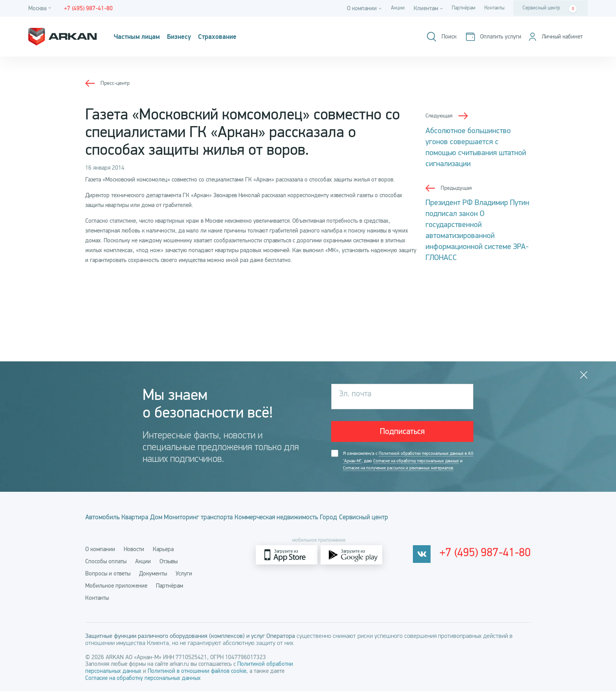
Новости (134, 556)
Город (400, 527)
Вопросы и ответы (108, 580)
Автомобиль (103, 527)
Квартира (149, 527)
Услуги (184, 580)
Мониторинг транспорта (239, 527)
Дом (183, 527)
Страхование (247, 37)
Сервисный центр (550, 9)
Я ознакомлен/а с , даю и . (405, 467)
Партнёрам (457, 8)
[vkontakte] (432, 562)
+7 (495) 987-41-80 (491, 562)
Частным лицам (145, 37)
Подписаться (402, 432)
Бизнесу (199, 37)
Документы (153, 580)
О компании (100, 556)
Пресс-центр (116, 83)
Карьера (163, 556)
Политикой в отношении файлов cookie (197, 678)
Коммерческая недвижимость (333, 527)
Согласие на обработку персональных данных (143, 685)
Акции (388, 8)
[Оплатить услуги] (486, 37)
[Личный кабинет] (552, 37)
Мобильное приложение (116, 592)
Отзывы (169, 568)
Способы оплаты (106, 568)
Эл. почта (358, 394)
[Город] (41, 8)
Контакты (492, 8)
